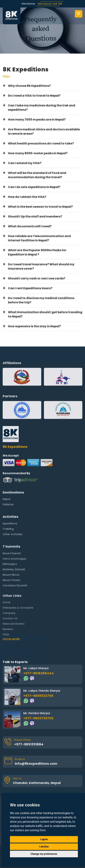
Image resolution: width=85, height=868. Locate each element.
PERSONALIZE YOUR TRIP (50, 4)
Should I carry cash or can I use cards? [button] (37, 278)
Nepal (6, 484)
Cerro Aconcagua (14, 543)
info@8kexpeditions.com (36, 748)
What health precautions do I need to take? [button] (41, 143)
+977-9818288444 (38, 658)
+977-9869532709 (38, 680)
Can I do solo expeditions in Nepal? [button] (34, 187)
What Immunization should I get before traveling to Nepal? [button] (45, 314)
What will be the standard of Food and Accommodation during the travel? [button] (37, 175)
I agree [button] (44, 839)
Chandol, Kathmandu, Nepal (37, 768)
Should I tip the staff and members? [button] (35, 216)
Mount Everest (12, 538)
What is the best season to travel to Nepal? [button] (40, 207)
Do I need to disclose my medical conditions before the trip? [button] (41, 300)
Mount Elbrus (11, 560)
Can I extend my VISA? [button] (25, 163)
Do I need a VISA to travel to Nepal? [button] (34, 96)
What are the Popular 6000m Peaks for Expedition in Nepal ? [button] (37, 252)
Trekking (8, 514)
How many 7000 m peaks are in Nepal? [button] (37, 120)
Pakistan (8, 489)
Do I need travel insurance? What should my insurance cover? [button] (41, 266)
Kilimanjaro (10, 549)
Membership (28, 4)
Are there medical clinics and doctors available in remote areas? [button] (44, 131)
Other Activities (13, 519)
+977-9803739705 (38, 703)
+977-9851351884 (29, 729)
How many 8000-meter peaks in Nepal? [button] (38, 153)
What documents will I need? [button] (30, 226)
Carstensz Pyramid (15, 570)
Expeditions (10, 508)
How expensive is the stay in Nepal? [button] (34, 326)
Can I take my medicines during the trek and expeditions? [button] (42, 108)
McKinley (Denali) (14, 554)
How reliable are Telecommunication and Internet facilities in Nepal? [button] (39, 238)
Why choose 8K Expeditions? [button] (29, 86)
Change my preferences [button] (44, 854)
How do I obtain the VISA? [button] (27, 197)
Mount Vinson (11, 565)
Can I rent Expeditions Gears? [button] (30, 288)
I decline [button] (44, 847)
